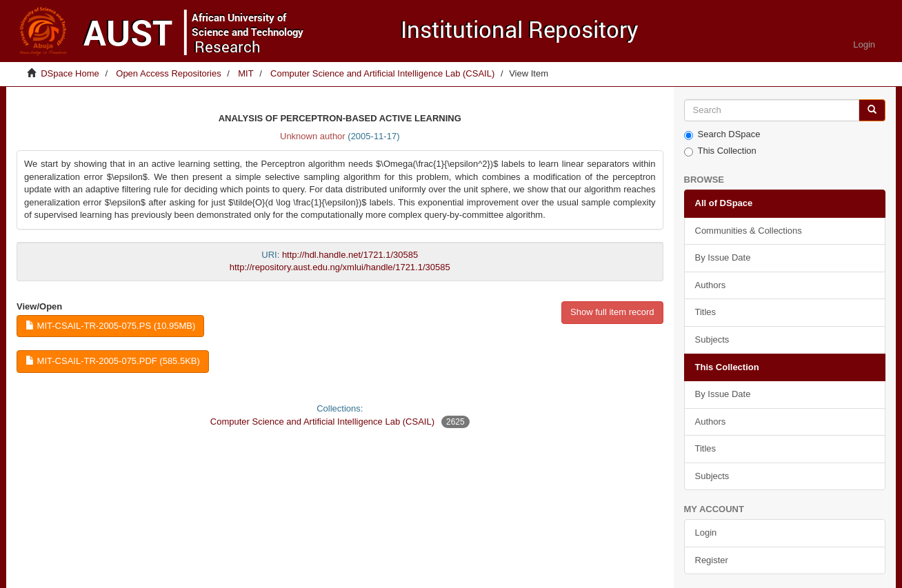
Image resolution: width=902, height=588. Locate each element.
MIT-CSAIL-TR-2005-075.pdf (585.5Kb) (113, 361)
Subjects (712, 339)
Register (712, 560)
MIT (245, 73)
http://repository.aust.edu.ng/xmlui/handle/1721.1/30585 (340, 267)
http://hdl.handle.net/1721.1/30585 (350, 255)
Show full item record (612, 312)
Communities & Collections (749, 231)
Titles (706, 312)
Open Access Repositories (168, 73)
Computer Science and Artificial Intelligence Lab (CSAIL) (382, 73)
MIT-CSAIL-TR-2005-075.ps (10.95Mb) (110, 326)
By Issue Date (723, 257)
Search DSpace (722, 134)
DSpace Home (70, 73)
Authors (711, 285)
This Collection (720, 151)
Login (706, 533)
